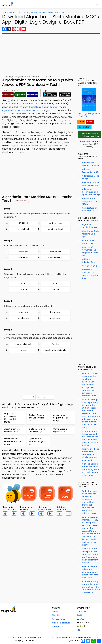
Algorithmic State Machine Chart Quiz (91, 234)
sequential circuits (24, 344)
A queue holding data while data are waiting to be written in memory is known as (91, 469)
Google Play (84, 127)
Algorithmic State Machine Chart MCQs (23, 110)
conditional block (55, 229)
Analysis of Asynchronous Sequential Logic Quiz (90, 251)
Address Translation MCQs (91, 171)
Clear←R (23, 290)
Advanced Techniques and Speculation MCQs (91, 192)
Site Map (56, 615)
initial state (55, 312)
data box (24, 258)
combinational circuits (55, 350)
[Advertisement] (51, 55)
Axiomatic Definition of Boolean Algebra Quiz (90, 274)
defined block (55, 223)
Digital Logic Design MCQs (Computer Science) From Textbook (33, 13)
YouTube (81, 619)
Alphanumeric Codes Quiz (89, 242)
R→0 (23, 284)
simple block (23, 229)
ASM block (24, 223)
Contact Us (58, 627)
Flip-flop (55, 344)
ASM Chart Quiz (89, 266)
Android (81, 626)
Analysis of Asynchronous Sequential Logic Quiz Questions (38, 146)
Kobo (90, 122)
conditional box (55, 258)
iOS (79, 630)
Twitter (80, 615)
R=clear (56, 290)
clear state (24, 312)
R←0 (55, 284)
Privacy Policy (59, 619)
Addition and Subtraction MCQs (91, 164)
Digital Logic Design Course (43, 107)
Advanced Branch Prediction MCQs (91, 184)
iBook (81, 122)
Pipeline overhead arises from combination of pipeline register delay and (91, 454)
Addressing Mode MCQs (91, 177)
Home (55, 611)
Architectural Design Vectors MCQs (89, 201)
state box (24, 252)
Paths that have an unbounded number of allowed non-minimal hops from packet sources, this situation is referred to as (90, 385)
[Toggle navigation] (97, 4)
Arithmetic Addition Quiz (88, 261)
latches (24, 350)
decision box (55, 252)
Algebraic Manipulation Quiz (91, 226)
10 (44, 397)
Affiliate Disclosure (61, 623)
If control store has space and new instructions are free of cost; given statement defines (90, 438)
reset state (55, 318)
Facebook (82, 611)
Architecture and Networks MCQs (90, 209)
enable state (23, 318)
